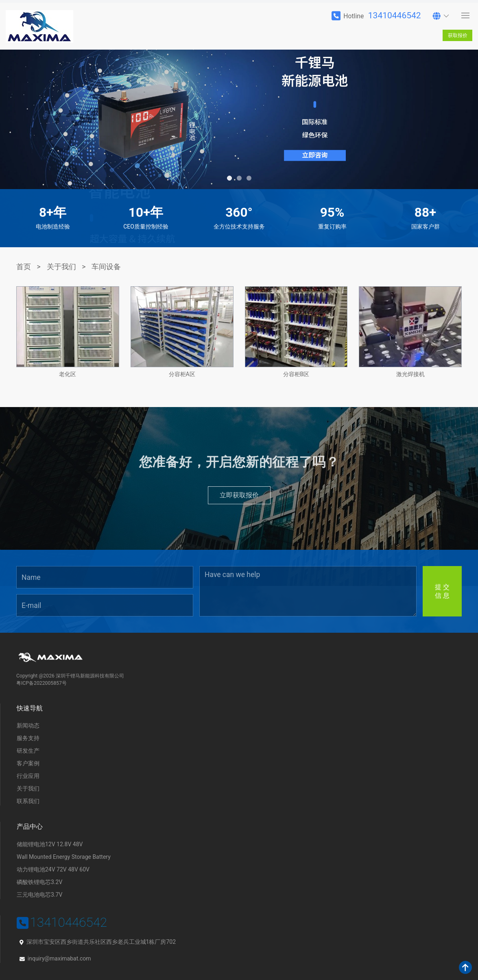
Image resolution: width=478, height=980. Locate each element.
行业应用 (28, 776)
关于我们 (61, 267)
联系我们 (28, 801)
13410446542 (395, 15)
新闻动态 (28, 725)
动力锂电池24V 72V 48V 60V (53, 869)
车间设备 (106, 267)
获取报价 (458, 35)
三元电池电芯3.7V (39, 895)
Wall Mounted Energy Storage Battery (64, 857)
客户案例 (28, 763)
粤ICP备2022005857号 (41, 683)
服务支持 (28, 738)
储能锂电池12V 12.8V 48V (50, 844)
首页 (24, 267)
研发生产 (28, 751)
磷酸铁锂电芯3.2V (39, 882)
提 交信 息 (442, 591)
